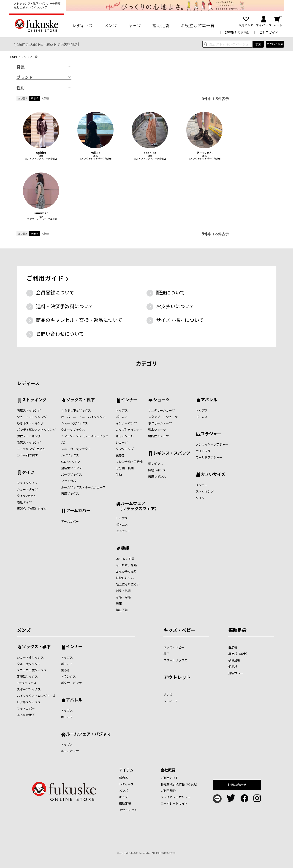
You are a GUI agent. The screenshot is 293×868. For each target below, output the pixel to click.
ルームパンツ (70, 751)
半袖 (119, 474)
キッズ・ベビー (179, 630)
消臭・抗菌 (123, 591)
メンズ (111, 25)
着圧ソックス (70, 493)
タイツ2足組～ (27, 496)
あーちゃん (204, 153)
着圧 (119, 603)
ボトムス (122, 417)
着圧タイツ (24, 502)
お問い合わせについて (60, 334)
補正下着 (122, 610)
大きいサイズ (213, 474)
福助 (41, 156)
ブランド (25, 77)
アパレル (209, 400)
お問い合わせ (237, 785)
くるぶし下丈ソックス (76, 410)
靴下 (166, 654)
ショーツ (122, 442)
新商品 (123, 778)
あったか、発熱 (126, 565)
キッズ (135, 25)
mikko (96, 153)
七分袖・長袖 (125, 468)
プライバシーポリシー (176, 797)
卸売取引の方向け (237, 32)
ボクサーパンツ (71, 683)
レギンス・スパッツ (172, 453)
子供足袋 (234, 660)
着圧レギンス (157, 476)
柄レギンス (156, 464)
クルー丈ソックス (73, 430)
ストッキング (34, 400)
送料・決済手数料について (65, 306)
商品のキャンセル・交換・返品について (79, 320)
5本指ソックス (71, 462)
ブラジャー (211, 434)
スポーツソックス (29, 689)
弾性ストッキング (29, 436)
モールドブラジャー (209, 457)
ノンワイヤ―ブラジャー (212, 444)
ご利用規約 (168, 791)
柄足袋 (233, 667)
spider (41, 153)
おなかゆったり (126, 571)
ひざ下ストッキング (30, 423)
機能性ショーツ (159, 436)
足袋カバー (236, 673)
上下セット (123, 531)
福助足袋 (161, 25)
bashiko (150, 153)
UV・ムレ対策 (125, 559)
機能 (125, 548)
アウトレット (177, 677)
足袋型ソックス (72, 468)
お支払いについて (175, 306)
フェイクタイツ (27, 483)
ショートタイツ (27, 489)
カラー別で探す (27, 455)
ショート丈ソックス (75, 423)
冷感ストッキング (29, 442)
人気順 (45, 98)
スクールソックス (175, 660)
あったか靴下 (26, 715)
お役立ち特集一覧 (198, 25)
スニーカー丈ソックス (76, 449)
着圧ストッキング (29, 410)
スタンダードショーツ (163, 417)
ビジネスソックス (29, 702)
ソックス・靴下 (80, 400)
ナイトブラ (203, 451)
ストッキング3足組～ (31, 449)
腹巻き (120, 455)
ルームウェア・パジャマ (88, 734)
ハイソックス (70, 455)
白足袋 (233, 647)
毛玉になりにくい (128, 584)
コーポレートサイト (174, 803)
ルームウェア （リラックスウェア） (137, 506)
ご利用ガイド (269, 32)
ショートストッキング (32, 417)
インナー (129, 400)
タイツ (28, 472)
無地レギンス (157, 470)
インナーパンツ (126, 423)
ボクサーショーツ (160, 423)
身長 (21, 67)
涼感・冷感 (123, 597)
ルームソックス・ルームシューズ (83, 487)
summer (41, 213)
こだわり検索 (275, 44)
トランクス (68, 676)
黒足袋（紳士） (239, 654)
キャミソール (125, 436)
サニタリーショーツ (161, 410)
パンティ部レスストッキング (36, 430)
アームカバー (78, 511)
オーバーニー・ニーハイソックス (83, 417)
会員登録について (55, 292)
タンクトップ (125, 449)
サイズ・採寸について (180, 320)
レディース (83, 25)
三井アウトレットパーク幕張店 (41, 159)
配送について (170, 292)
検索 (258, 44)
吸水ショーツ (157, 430)
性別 (21, 88)
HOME (14, 57)
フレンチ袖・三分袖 (129, 462)
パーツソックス (72, 474)
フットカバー (70, 481)
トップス (122, 410)
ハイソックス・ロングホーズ (36, 696)
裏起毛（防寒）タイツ (32, 508)
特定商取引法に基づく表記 (179, 784)
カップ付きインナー (129, 430)
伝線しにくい (125, 578)
